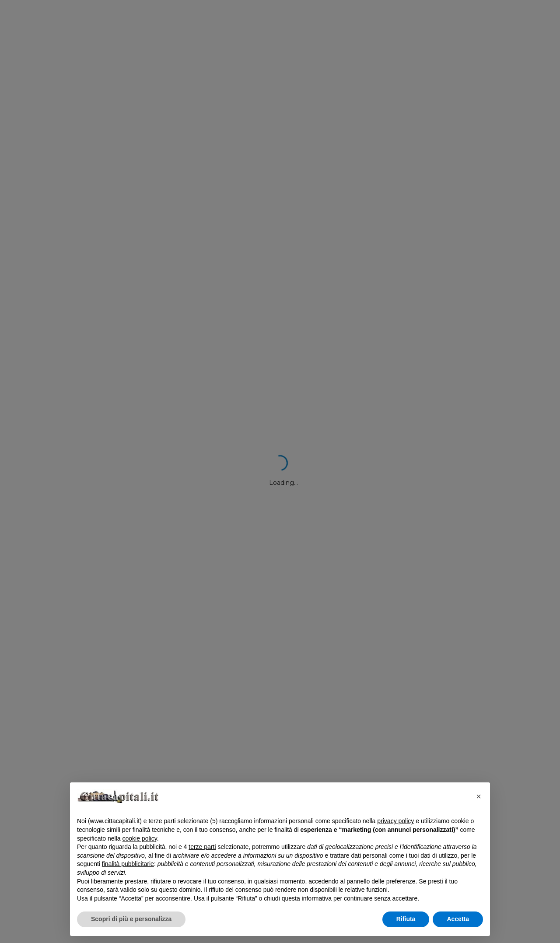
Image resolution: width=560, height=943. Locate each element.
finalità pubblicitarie (128, 864)
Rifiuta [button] (406, 919)
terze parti (202, 847)
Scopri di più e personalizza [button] (131, 919)
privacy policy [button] (395, 821)
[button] (479, 796)
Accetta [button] (458, 919)
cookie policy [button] (140, 838)
